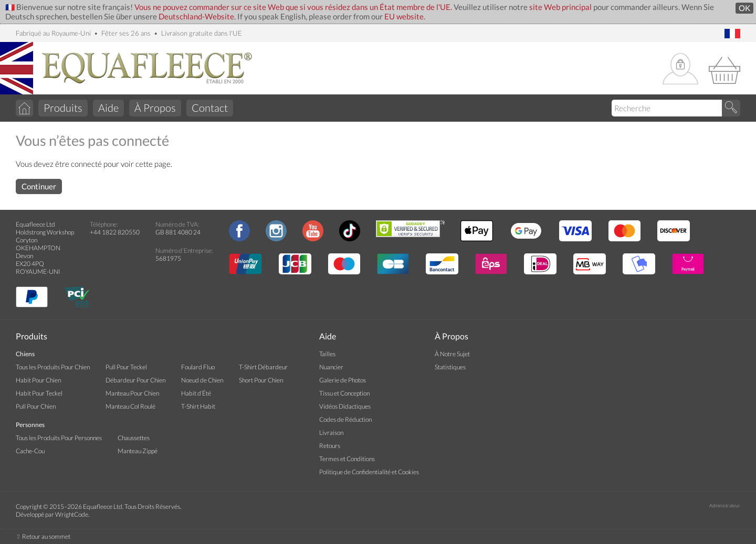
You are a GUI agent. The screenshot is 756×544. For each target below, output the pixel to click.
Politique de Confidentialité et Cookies (369, 472)
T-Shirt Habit (198, 406)
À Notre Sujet (452, 354)
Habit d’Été (196, 393)
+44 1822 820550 (115, 232)
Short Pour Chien (261, 380)
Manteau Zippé (138, 451)
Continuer (39, 186)
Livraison (331, 433)
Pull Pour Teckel (126, 367)
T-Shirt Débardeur (263, 367)
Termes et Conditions (347, 459)
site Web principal (560, 7)
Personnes (30, 425)
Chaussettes (134, 438)
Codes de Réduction (345, 419)
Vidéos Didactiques (345, 406)
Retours (330, 446)
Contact (210, 108)
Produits (63, 108)
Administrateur (725, 505)
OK (744, 8)
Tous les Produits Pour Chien (53, 367)
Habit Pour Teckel (39, 393)
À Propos (155, 108)
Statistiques (450, 367)
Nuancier (331, 367)
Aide (108, 108)
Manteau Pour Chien (132, 393)
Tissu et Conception (344, 393)
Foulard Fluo (198, 367)
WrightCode (72, 514)
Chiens (25, 354)
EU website (404, 17)
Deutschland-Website (196, 17)
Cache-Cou (30, 451)
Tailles (327, 354)
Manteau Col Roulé (130, 406)
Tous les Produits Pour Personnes (59, 438)
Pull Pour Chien (36, 406)
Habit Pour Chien (38, 380)
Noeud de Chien (202, 380)
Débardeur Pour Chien (135, 380)
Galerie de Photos (343, 380)
